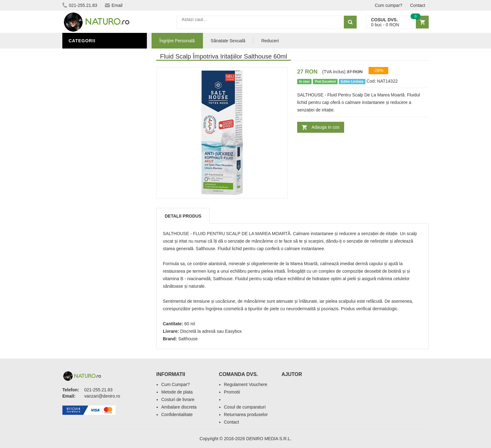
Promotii (232, 392)
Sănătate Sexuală (93, 82)
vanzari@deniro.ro (102, 396)
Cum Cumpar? (176, 384)
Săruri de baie (88, 120)
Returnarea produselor (246, 415)
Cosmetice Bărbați (94, 129)
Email (114, 5)
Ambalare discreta (179, 407)
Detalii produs (183, 216)
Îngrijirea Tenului (93, 111)
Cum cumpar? (389, 5)
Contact (418, 5)
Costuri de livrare (178, 399)
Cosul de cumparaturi (245, 407)
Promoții (81, 92)
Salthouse (188, 339)
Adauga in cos (326, 127)
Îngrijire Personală (96, 54)
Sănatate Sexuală (228, 41)
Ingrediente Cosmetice (99, 101)
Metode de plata (177, 392)
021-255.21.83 (80, 5)
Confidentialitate (177, 415)
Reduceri (270, 41)
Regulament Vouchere (246, 384)
